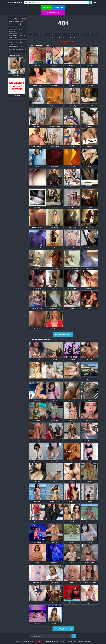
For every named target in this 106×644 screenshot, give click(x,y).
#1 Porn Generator (53, 13)
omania (15, 2)
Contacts (80, 641)
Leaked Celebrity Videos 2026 (63, 42)
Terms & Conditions (51, 641)
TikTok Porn (59, 8)
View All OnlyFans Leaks (63, 629)
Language (87, 641)
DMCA (42, 641)
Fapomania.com (29, 641)
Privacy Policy (62, 641)
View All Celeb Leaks (63, 335)
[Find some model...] (51, 636)
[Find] (74, 636)
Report (37, 641)
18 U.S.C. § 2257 (72, 641)
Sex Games (46, 8)
